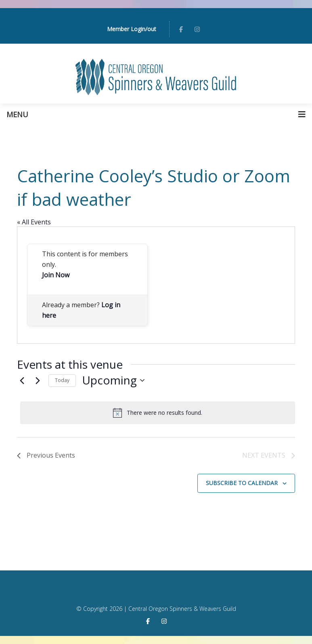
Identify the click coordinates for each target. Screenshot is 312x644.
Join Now (56, 275)
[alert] (158, 413)
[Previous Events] (22, 380)
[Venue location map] (225, 285)
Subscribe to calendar (242, 483)
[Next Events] (38, 380)
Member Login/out (132, 29)
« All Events (34, 222)
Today (62, 380)
